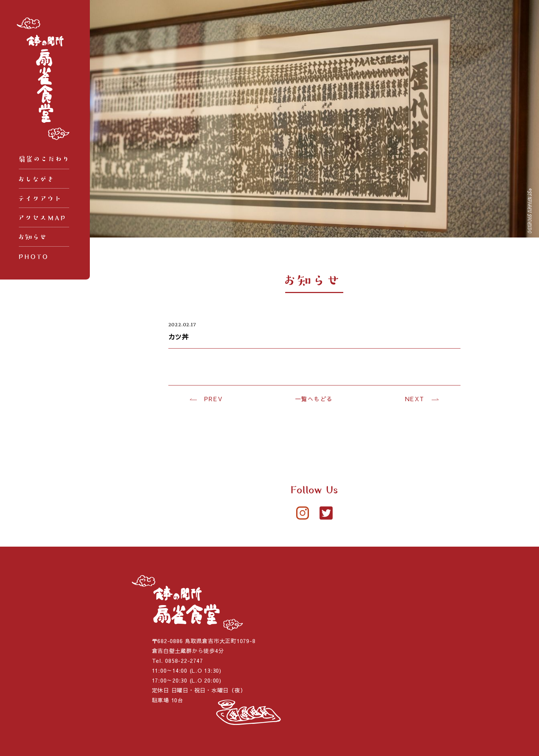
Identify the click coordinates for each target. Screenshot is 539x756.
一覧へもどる (314, 399)
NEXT (415, 399)
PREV (213, 399)
